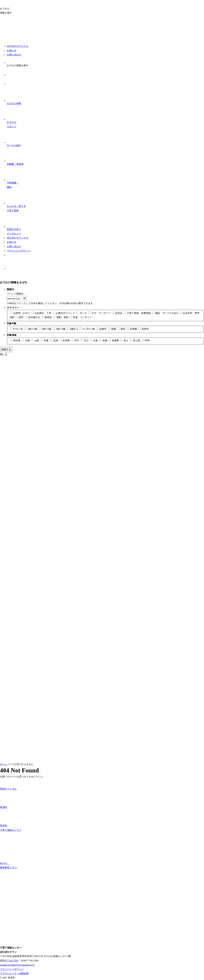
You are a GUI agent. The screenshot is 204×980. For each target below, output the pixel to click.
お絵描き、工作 (42, 313)
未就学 (144, 329)
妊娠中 (102, 329)
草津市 (7, 800)
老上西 (135, 340)
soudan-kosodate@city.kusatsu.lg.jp (17, 965)
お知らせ (12, 50)
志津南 (65, 340)
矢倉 (94, 340)
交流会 (117, 313)
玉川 (85, 340)
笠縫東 (114, 340)
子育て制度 (16, 200)
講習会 (47, 317)
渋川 (75, 340)
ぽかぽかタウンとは (18, 46)
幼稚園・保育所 (15, 156)
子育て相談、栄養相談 (137, 313)
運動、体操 (61, 317)
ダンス (82, 313)
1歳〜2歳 (31, 329)
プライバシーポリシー (19, 251)
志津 (54, 340)
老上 (125, 340)
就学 (122, 329)
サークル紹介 (14, 138)
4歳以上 (73, 329)
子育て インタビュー (14, 224)
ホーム (4, 764)
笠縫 (104, 340)
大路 (26, 340)
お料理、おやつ (20, 313)
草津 (146, 340)
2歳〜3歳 (45, 329)
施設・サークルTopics (165, 313)
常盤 (45, 340)
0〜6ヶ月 (17, 329)
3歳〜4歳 (59, 329)
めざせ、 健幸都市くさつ (8, 858)
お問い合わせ (14, 55)
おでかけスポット (14, 117)
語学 (20, 317)
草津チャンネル (8, 784)
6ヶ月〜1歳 (88, 329)
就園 (112, 329)
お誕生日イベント (64, 313)
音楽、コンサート (81, 317)
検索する (6, 350)
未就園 (132, 329)
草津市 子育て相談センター (11, 820)
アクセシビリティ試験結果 (14, 973)
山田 (36, 340)
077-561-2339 (12, 961)
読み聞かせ (33, 317)
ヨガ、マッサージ (100, 313)
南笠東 (16, 340)
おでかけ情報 (14, 96)
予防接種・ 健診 (14, 177)
